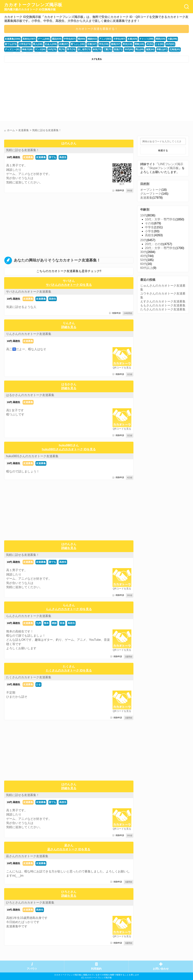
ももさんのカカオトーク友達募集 (163, 305)
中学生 (149, 227)
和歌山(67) (125, 48)
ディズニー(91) (161, 44)
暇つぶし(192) (60, 44)
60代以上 (146, 268)
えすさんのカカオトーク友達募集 (163, 301)
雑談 (54, 623)
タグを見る (97, 59)
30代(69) (93, 48)
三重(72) (73, 48)
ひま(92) (138, 44)
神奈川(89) (175, 44)
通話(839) (54, 39)
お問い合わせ (161, 969)
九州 (38, 623)
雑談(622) (87, 39)
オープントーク (151, 190)
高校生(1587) (28, 39)
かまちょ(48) (170, 48)
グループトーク (151, 194)
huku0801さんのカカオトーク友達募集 (32, 456)
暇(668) (77, 39)
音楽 (62, 623)
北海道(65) (137, 48)
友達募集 (28, 157)
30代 (143, 252)
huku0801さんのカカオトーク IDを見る (69, 449)
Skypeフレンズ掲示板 (164, 168)
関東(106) (119, 44)
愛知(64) (148, 48)
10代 (143, 215)
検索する (163, 150)
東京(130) (107, 44)
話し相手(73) (51, 48)
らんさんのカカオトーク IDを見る (69, 609)
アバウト (32, 969)
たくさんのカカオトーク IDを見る (69, 670)
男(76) (30, 48)
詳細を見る (69, 327)
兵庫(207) (47, 44)
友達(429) (125, 39)
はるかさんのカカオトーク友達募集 (30, 395)
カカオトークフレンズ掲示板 (33, 7)
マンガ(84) (10, 48)
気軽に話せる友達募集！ (23, 150)
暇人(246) (23, 44)
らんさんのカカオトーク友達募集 (29, 616)
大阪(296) (163, 39)
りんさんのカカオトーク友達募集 (29, 334)
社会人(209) (35, 44)
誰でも (52, 157)
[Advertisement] (50, 93)
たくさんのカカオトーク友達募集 (29, 677)
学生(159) (85, 44)
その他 (149, 223)
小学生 (149, 231)
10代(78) (21, 48)
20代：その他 (154, 244)
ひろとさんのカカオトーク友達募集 (30, 903)
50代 (143, 260)
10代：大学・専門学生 (160, 219)
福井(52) (158, 48)
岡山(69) (104, 48)
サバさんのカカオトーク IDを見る (69, 285)
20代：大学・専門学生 (160, 248)
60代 (143, 264)
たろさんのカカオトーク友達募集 (163, 309)
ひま (38, 684)
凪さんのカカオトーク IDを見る (69, 849)
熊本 (46, 623)
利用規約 (96, 969)
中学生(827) (66, 39)
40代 (143, 256)
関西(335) (152, 39)
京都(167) (74, 44)
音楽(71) (83, 48)
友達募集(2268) (12, 39)
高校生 (63, 157)
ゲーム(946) (41, 39)
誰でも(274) (175, 39)
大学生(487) (113, 39)
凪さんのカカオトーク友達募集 (27, 856)
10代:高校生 (13, 157)
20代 (143, 240)
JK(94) (128, 44)
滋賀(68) (114, 48)
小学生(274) (10, 44)
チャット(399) (138, 39)
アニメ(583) (100, 39)
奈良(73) (63, 48)
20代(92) (148, 44)
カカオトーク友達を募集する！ (96, 29)
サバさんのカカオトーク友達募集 (29, 292)
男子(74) (39, 48)
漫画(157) (96, 44)
